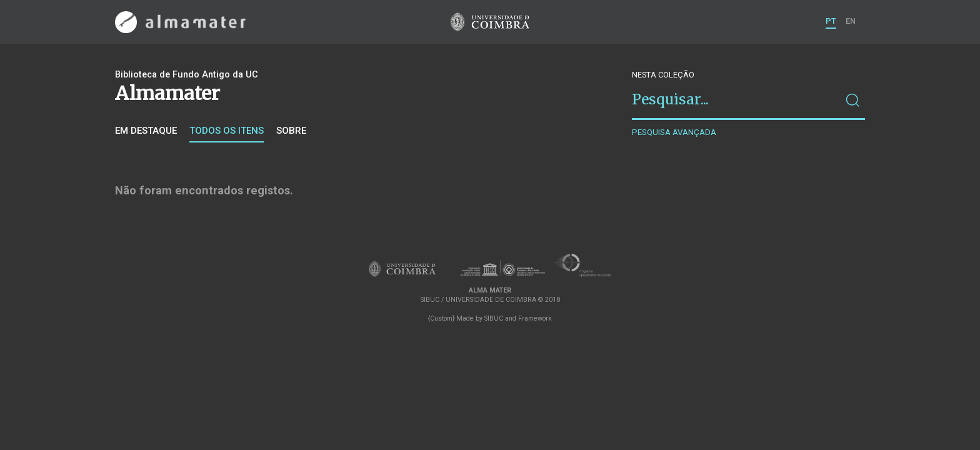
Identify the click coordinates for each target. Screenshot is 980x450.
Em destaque (146, 131)
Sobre (291, 131)
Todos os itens (227, 131)
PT (831, 21)
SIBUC (494, 318)
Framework (535, 318)
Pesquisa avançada (674, 132)
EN (851, 21)
